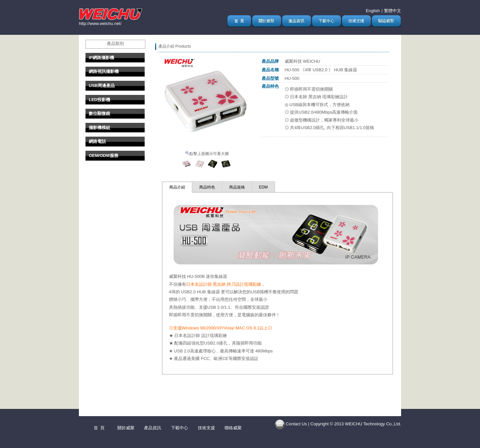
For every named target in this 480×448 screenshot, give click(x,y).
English (373, 11)
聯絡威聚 (233, 428)
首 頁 (99, 428)
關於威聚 (126, 428)
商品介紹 (177, 187)
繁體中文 (393, 11)
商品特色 (207, 187)
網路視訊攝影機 (104, 71)
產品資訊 (153, 428)
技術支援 (206, 428)
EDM (264, 187)
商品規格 (237, 187)
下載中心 (180, 428)
